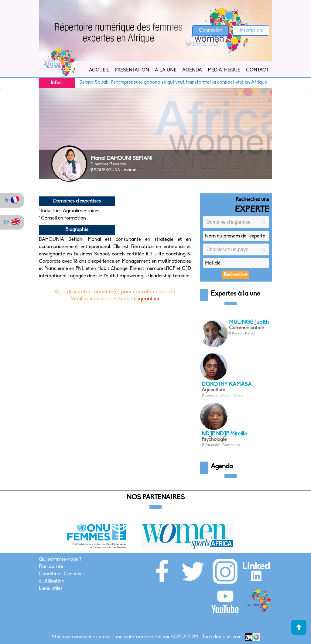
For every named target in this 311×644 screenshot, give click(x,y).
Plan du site (51, 567)
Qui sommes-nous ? (60, 559)
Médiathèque (224, 70)
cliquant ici (146, 299)
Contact (257, 70)
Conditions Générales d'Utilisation (62, 578)
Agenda (192, 70)
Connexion (211, 30)
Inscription (251, 30)
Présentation (132, 70)
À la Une (166, 70)
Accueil (99, 70)
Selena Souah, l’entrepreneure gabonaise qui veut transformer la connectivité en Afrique (177, 82)
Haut (299, 627)
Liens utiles (51, 589)
